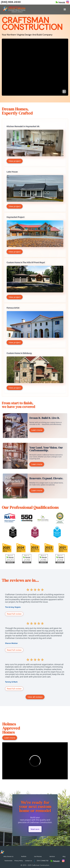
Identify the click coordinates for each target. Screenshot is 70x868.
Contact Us (28, 861)
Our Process (38, 856)
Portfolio (24, 856)
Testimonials (8, 861)
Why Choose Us (8, 856)
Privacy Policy (19, 861)
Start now (35, 829)
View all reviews (35, 697)
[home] (14, 9)
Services (52, 856)
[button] (65, 9)
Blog (64, 856)
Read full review (14, 614)
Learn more (37, 430)
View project (15, 161)
